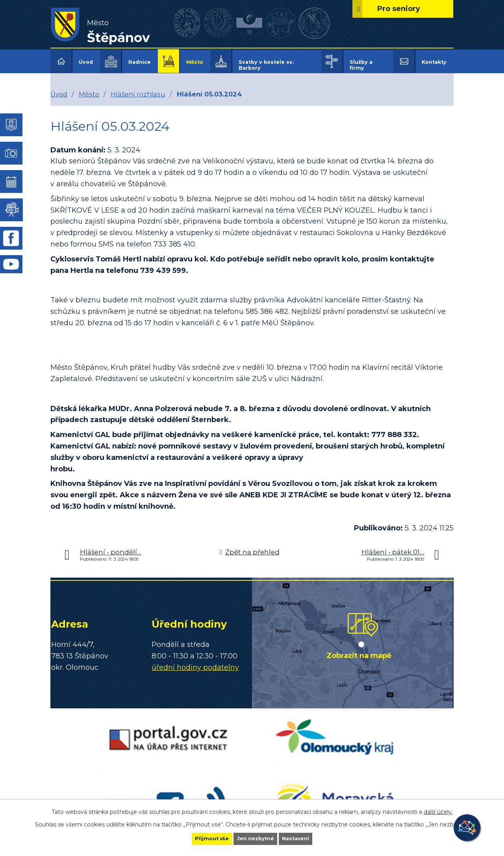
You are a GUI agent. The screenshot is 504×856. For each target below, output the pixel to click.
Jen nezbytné (256, 838)
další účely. (438, 810)
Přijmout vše (198, 838)
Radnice (140, 62)
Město (195, 62)
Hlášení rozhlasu (138, 89)
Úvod (86, 62)
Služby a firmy (361, 65)
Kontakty (434, 62)
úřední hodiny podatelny (195, 662)
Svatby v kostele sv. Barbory (266, 65)
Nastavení (309, 838)
